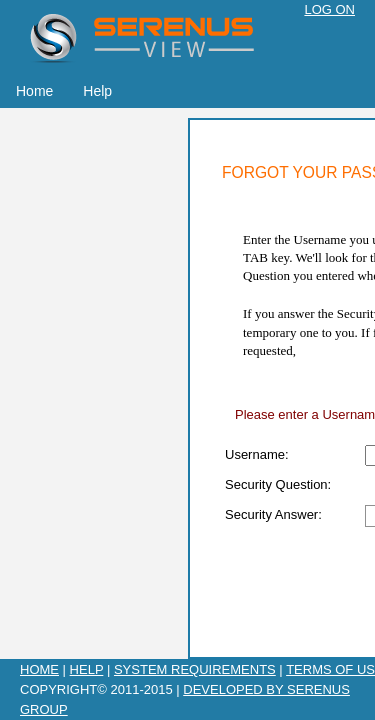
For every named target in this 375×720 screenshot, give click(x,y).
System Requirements (195, 669)
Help (87, 669)
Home (39, 669)
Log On (329, 9)
